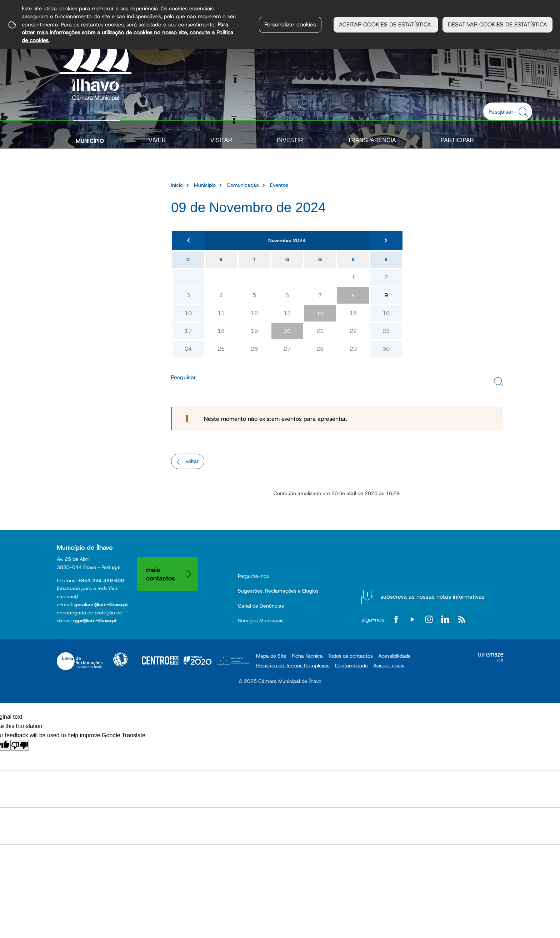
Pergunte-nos (253, 576)
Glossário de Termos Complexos (293, 665)
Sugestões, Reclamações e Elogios (278, 591)
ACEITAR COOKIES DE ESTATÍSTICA (386, 24)
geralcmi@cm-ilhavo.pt (101, 604)
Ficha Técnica (307, 656)
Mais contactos (161, 574)
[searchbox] (504, 111)
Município (90, 141)
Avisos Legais (389, 665)
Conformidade (351, 665)
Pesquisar (184, 377)
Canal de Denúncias (261, 606)
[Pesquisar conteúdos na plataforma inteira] (524, 112)
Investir (290, 140)
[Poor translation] (20, 745)
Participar (457, 140)
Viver (157, 140)
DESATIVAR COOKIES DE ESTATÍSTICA (497, 24)
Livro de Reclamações (80, 661)
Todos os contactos (351, 656)
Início (177, 185)
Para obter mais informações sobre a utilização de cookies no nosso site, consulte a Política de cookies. (127, 33)
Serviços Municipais (261, 620)
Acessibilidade (120, 659)
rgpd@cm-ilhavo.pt (95, 620)
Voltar (192, 461)
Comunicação (243, 185)
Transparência (372, 140)
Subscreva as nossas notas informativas (432, 597)
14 (320, 313)
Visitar (221, 140)
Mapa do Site (271, 656)
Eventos (279, 185)
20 (287, 331)
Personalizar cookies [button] (290, 24)
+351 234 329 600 (101, 580)
